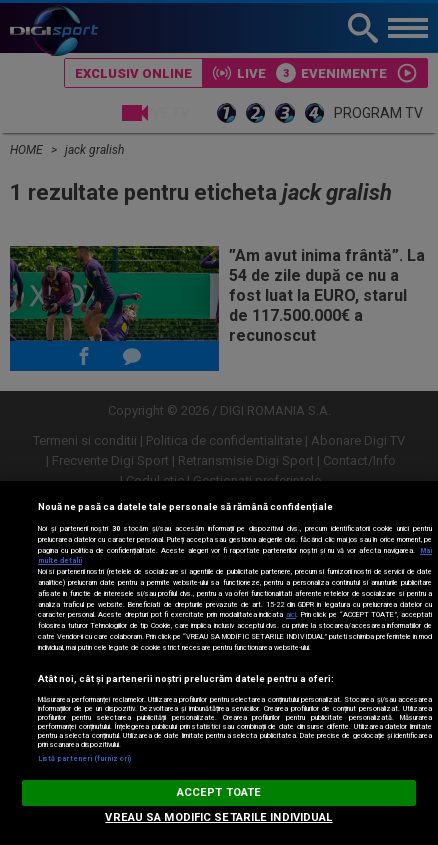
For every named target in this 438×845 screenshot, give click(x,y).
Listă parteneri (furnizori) (84, 758)
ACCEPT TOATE (219, 792)
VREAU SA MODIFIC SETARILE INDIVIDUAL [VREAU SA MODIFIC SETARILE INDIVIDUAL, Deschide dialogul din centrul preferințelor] (218, 817)
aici (291, 614)
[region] (219, 663)
